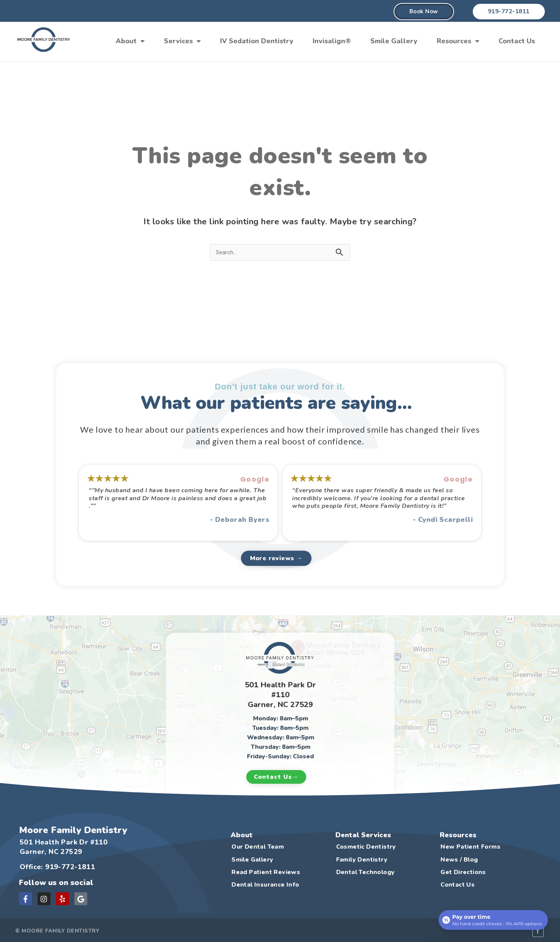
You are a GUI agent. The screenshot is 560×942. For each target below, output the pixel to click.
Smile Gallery (394, 41)
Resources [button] (458, 41)
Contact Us (517, 41)
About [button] (130, 41)
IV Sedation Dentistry (257, 41)
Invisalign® (332, 41)
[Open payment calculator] (493, 920)
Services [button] (182, 41)
